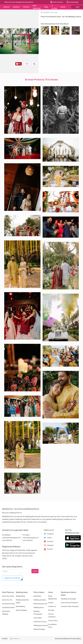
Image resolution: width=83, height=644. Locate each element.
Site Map (51, 610)
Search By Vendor (8, 596)
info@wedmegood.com (31, 538)
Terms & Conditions (52, 615)
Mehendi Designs (39, 629)
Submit (35, 571)
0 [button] (27, 64)
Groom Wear (38, 618)
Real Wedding (20, 606)
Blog (46, 7)
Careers (51, 603)
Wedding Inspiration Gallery (22, 601)
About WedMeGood (52, 597)
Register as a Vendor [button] (12, 578)
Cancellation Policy (52, 626)
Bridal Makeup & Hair (40, 604)
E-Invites (54, 7)
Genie (63, 7)
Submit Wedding (21, 610)
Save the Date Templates (69, 603)
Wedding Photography (38, 613)
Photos (26, 7)
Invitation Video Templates (70, 606)
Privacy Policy (53, 620)
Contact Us (52, 606)
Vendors (16, 7)
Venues (6, 7)
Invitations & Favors (40, 622)
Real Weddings (37, 7)
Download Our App (8, 604)
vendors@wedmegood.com (11, 538)
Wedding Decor (39, 607)
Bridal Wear (37, 596)
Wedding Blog (20, 596)
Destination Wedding (6, 613)
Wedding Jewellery (40, 600)
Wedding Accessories (41, 625)
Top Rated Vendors (8, 607)
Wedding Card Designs (68, 599)
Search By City (7, 600)
